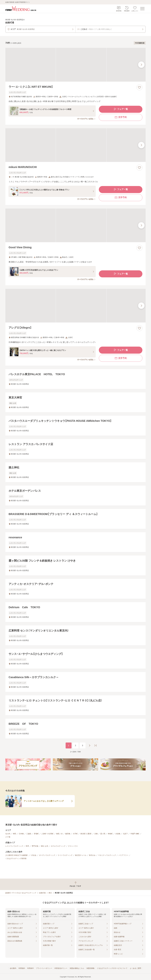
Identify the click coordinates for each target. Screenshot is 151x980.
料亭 (27, 846)
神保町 (110, 834)
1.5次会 (34, 855)
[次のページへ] (90, 745)
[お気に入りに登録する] (139, 87)
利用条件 (31, 968)
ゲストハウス (73, 846)
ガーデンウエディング (47, 855)
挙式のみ (92, 855)
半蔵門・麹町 (135, 834)
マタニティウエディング (107, 855)
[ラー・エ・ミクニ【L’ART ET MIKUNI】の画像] (75, 65)
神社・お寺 (45, 846)
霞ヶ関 (103, 834)
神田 (15, 834)
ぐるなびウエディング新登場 (16, 858)
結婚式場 (42, 893)
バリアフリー (123, 855)
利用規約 (22, 968)
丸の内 (8, 834)
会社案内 (13, 968)
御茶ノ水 (59, 834)
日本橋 (21, 834)
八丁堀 (8, 837)
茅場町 (36, 834)
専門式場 (35, 846)
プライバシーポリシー (44, 968)
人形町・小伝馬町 (47, 834)
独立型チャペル (81, 855)
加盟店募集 (90, 968)
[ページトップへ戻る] (75, 884)
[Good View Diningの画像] (75, 225)
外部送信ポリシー (61, 968)
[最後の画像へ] (141, 65)
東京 (50, 893)
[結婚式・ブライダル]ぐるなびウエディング (21, 893)
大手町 (75, 834)
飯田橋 (68, 834)
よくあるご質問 (135, 968)
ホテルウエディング (58, 846)
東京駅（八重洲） (86, 834)
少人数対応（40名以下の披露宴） (17, 855)
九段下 (125, 834)
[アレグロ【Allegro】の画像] (75, 306)
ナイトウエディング (65, 855)
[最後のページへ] (95, 745)
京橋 (96, 834)
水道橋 (118, 834)
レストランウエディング (14, 846)
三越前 (29, 834)
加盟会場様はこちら (77, 968)
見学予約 (121, 117)
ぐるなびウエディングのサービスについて (112, 968)
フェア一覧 (121, 109)
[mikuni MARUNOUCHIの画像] (75, 145)
